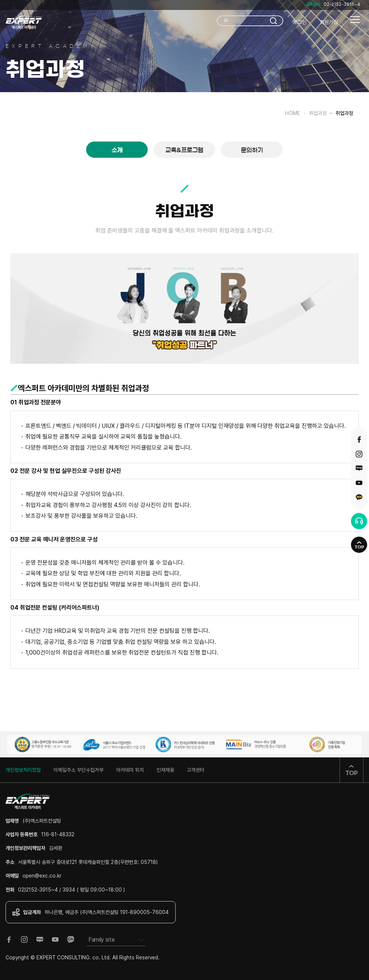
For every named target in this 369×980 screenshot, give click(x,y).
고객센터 (196, 770)
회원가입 (329, 22)
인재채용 (165, 770)
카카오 (359, 497)
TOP (359, 547)
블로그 (359, 468)
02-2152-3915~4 (342, 4)
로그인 (300, 22)
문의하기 (252, 150)
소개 (117, 150)
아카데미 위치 (130, 770)
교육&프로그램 (184, 150)
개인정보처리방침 (23, 770)
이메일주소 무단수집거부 (78, 770)
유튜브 (359, 483)
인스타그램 (359, 454)
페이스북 (359, 440)
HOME (293, 113)
